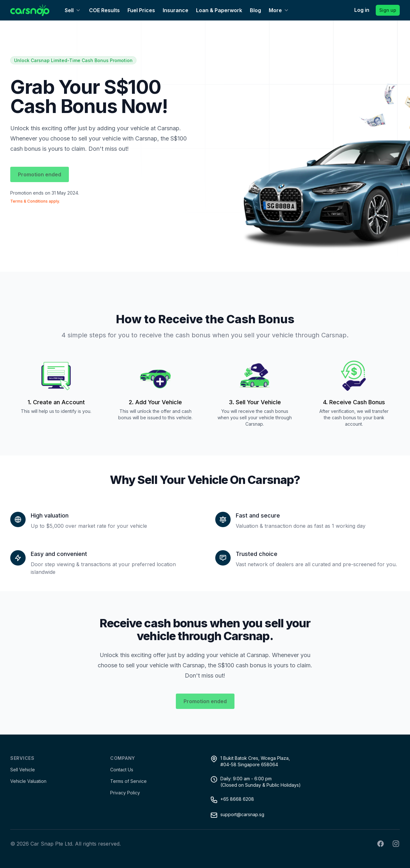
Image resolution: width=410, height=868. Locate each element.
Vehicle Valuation (28, 781)
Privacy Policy (125, 793)
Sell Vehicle (23, 770)
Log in (362, 10)
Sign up (388, 10)
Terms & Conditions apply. (35, 201)
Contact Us (122, 770)
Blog (255, 10)
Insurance (176, 10)
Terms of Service (128, 781)
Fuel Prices (141, 10)
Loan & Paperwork (219, 10)
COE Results (104, 10)
